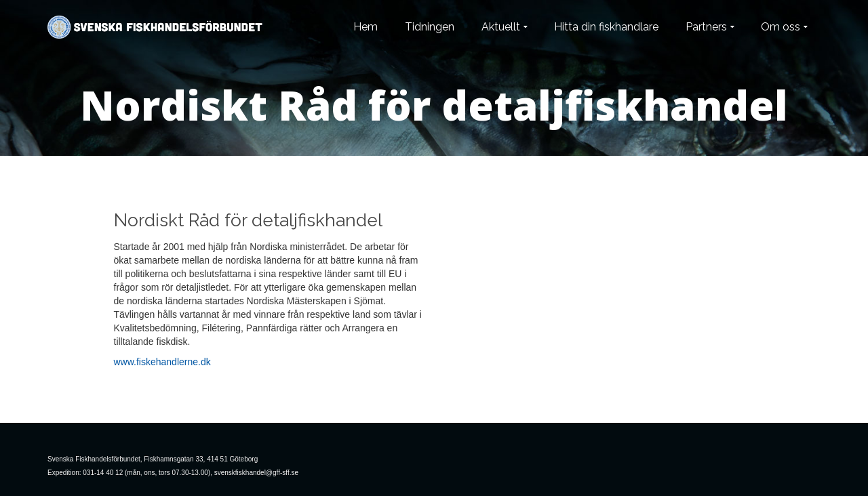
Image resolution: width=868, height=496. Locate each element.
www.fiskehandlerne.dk (162, 362)
